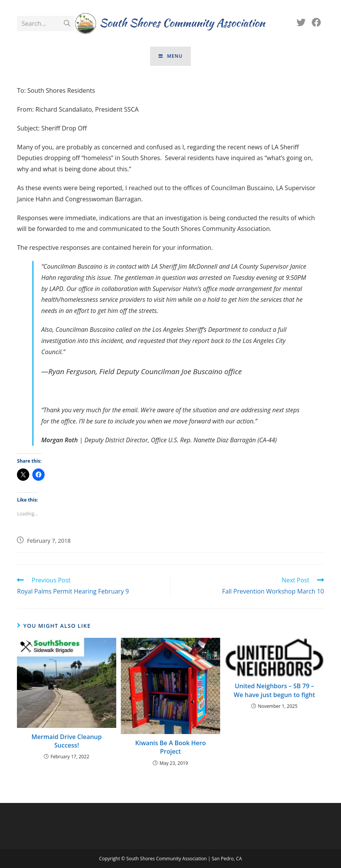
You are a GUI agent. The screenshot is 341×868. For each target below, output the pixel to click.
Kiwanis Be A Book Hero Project (170, 747)
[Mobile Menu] (170, 56)
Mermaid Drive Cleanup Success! (67, 741)
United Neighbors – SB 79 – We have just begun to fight (274, 690)
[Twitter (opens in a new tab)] (301, 22)
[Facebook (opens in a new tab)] (316, 22)
